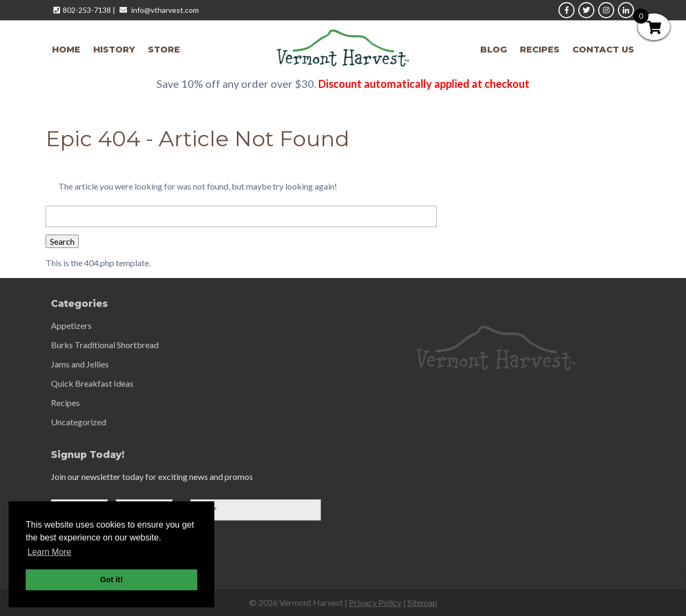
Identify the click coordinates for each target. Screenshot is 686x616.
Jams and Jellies (80, 364)
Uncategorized (79, 422)
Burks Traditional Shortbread (105, 345)
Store (164, 50)
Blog (494, 50)
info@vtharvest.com (165, 10)
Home (66, 50)
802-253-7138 (87, 10)
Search (62, 241)
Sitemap (422, 602)
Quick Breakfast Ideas (92, 383)
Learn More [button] (49, 552)
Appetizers (71, 325)
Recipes (540, 50)
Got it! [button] (111, 580)
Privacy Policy (375, 602)
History (114, 50)
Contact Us (603, 50)
